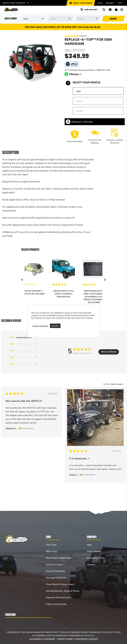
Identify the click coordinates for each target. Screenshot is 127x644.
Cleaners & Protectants (58, 597)
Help (89, 544)
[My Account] (110, 10)
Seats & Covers (54, 564)
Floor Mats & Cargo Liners (60, 584)
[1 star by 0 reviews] (23, 364)
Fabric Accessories (56, 604)
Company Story (95, 558)
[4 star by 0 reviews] (23, 344)
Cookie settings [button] (40, 326)
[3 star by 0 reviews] (23, 351)
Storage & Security (56, 577)
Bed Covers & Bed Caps (58, 558)
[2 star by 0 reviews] (23, 358)
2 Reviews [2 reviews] (83, 36)
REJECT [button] (65, 326)
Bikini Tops (51, 551)
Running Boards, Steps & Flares (63, 591)
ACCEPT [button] (55, 326)
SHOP (113, 18)
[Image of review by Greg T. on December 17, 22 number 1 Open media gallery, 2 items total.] (95, 418)
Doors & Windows (55, 571)
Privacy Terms (65, 639)
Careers (91, 564)
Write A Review (109, 352)
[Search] (104, 10)
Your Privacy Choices (86, 639)
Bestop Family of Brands (14, 3)
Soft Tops (51, 544)
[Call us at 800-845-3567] (90, 9)
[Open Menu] (122, 9)
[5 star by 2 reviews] (23, 338)
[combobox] (115, 384)
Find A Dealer (94, 551)
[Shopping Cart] (116, 9)
